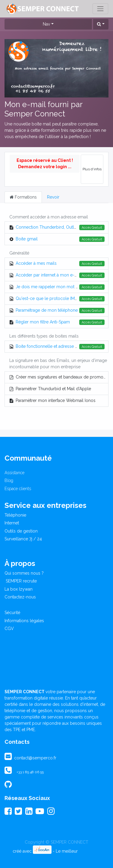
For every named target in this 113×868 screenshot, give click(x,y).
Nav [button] (46, 24)
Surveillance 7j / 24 (23, 539)
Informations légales (24, 621)
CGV (9, 629)
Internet (12, 523)
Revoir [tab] (53, 197)
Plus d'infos (92, 169)
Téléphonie (15, 515)
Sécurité (12, 613)
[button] (101, 24)
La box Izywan (19, 589)
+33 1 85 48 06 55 (30, 772)
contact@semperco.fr (35, 758)
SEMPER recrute (21, 581)
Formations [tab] (23, 197)
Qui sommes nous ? (24, 573)
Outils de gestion (21, 531)
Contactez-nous (20, 597)
